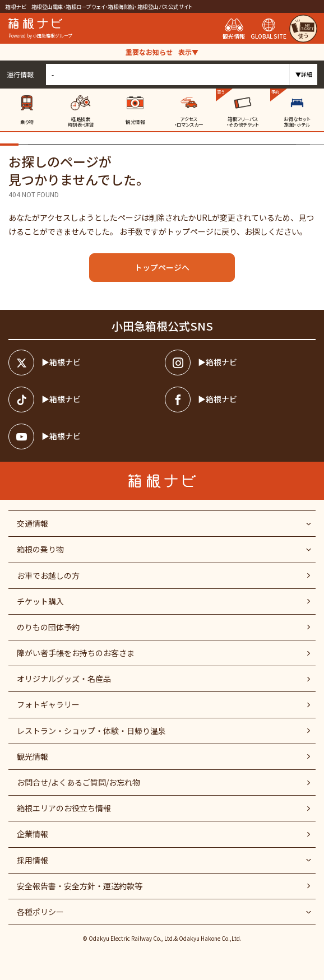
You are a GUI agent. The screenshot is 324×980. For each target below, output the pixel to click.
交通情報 (33, 523)
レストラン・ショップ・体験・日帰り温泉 (91, 731)
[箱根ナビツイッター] (84, 363)
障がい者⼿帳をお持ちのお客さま (76, 653)
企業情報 (33, 834)
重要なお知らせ (162, 52)
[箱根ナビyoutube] (84, 436)
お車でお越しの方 (48, 575)
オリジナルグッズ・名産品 (64, 679)
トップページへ (162, 267)
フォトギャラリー (48, 704)
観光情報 (33, 756)
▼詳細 (304, 74)
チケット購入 (40, 601)
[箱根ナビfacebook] (240, 400)
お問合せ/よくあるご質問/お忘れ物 (78, 782)
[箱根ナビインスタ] (240, 363)
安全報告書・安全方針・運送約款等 (80, 886)
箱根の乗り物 (40, 549)
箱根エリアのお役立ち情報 (64, 808)
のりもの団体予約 (48, 627)
